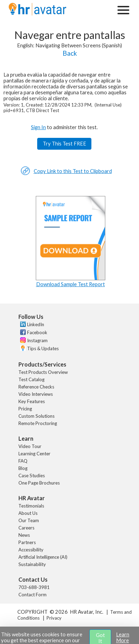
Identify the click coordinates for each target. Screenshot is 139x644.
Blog (23, 468)
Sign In (38, 127)
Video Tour (30, 446)
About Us (28, 513)
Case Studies (32, 476)
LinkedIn (36, 324)
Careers (26, 528)
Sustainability (32, 564)
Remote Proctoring (38, 423)
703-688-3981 (34, 587)
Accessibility (31, 550)
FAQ (23, 461)
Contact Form (32, 595)
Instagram (37, 340)
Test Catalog (31, 379)
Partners (27, 542)
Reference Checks (36, 387)
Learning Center (34, 454)
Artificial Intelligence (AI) (43, 557)
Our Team (29, 520)
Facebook (37, 332)
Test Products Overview (43, 372)
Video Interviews (36, 394)
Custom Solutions (36, 416)
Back (70, 53)
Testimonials (31, 506)
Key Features (32, 401)
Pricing (25, 409)
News (24, 535)
